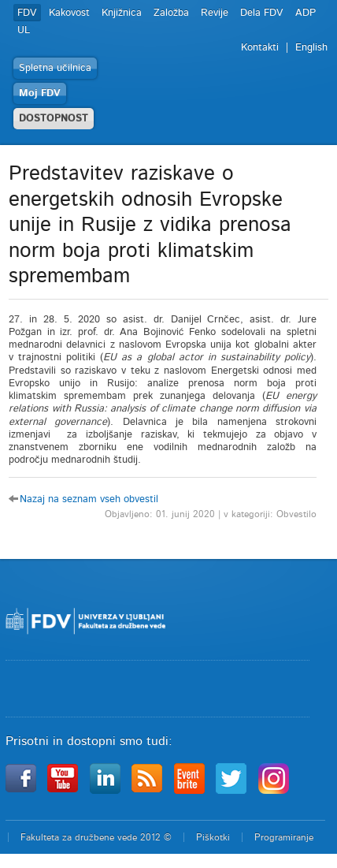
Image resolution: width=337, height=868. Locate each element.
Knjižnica (122, 13)
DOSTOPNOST (54, 119)
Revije (215, 13)
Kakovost (69, 13)
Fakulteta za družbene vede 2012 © (96, 837)
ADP (306, 13)
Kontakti (260, 48)
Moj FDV (40, 93)
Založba (171, 13)
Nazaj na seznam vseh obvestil (89, 499)
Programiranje (284, 837)
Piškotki (213, 837)
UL (24, 30)
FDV (27, 13)
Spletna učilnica (55, 68)
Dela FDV (262, 13)
